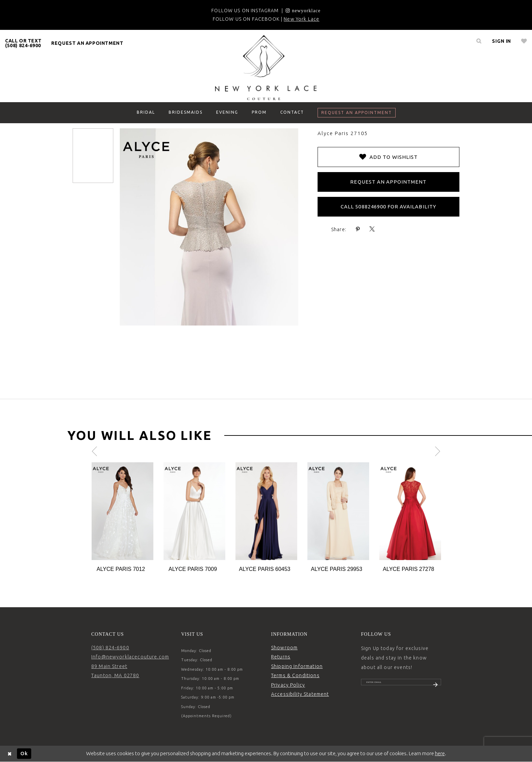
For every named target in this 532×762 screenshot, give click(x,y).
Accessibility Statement (300, 694)
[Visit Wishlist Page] (524, 41)
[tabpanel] (122, 518)
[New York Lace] (266, 68)
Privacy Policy (288, 685)
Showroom (284, 648)
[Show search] (479, 41)
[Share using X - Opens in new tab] (372, 229)
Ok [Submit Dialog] (24, 753)
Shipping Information (297, 666)
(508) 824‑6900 (110, 648)
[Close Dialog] (10, 754)
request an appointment (87, 43)
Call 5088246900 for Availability (388, 207)
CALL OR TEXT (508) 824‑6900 (23, 43)
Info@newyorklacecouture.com (130, 657)
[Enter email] (401, 685)
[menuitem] (23, 43)
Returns (281, 657)
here (440, 753)
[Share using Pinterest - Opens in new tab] (358, 229)
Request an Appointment (388, 182)
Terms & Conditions (295, 675)
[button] (501, 41)
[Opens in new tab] (303, 11)
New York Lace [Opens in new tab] (301, 19)
